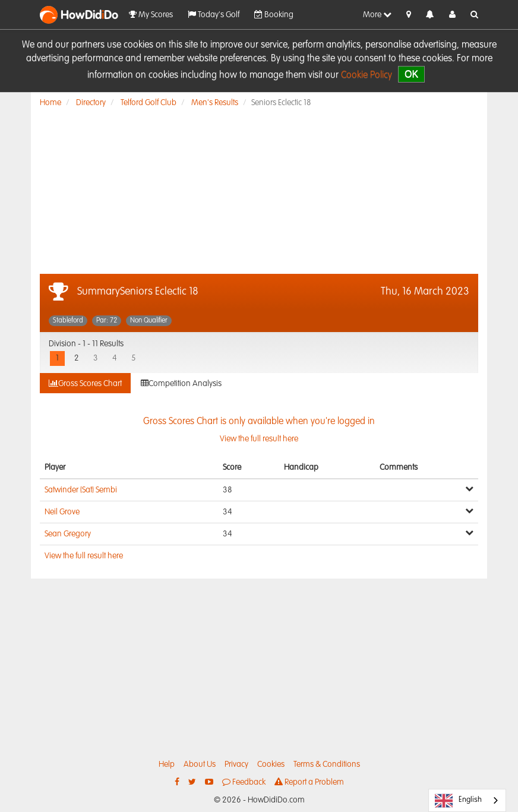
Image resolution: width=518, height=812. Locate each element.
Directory (91, 103)
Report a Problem (309, 782)
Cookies (271, 764)
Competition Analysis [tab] (181, 383)
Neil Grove (62, 512)
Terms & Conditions (327, 764)
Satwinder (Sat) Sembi (81, 490)
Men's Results (215, 103)
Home (50, 103)
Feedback (244, 782)
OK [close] (411, 74)
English (458, 801)
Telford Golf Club (149, 103)
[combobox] (467, 800)
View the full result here (84, 556)
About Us (200, 764)
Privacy (236, 764)
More (377, 15)
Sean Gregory (68, 534)
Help (167, 764)
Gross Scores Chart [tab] (85, 383)
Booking (274, 15)
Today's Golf (214, 15)
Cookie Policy (367, 75)
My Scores (151, 15)
